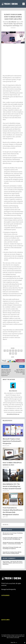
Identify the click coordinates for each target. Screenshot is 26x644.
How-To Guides (8, 24)
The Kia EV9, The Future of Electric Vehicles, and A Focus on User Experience (13, 563)
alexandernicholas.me (13, 414)
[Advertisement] (13, 59)
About (3, 624)
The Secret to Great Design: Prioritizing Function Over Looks (13, 534)
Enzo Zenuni (6, 562)
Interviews (4, 614)
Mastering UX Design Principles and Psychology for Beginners (12, 548)
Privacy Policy (5, 627)
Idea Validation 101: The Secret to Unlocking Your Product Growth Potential (12, 486)
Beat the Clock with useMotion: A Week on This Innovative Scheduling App (12, 538)
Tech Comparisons (7, 606)
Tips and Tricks (18, 24)
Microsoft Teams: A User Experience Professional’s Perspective (12, 441)
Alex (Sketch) (12, 22)
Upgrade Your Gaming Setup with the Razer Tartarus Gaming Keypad (12, 553)
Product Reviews (6, 603)
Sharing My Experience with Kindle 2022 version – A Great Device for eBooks (13, 543)
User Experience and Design (11, 26)
